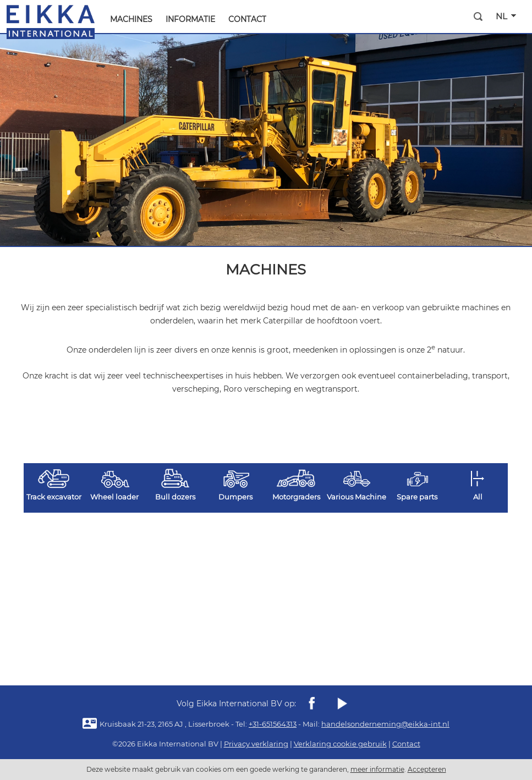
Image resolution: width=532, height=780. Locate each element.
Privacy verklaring (256, 744)
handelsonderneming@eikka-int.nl (385, 724)
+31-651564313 (273, 724)
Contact (247, 19)
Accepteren (427, 769)
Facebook (312, 704)
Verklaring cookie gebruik (340, 744)
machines (131, 19)
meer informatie (377, 769)
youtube (342, 704)
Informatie (190, 19)
